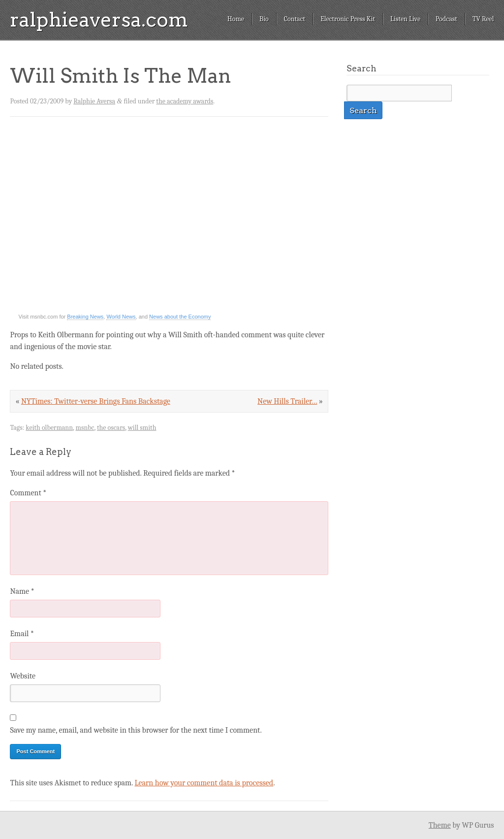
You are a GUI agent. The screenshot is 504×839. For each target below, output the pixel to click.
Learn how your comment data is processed (204, 783)
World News (121, 317)
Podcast (446, 19)
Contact (295, 19)
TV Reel (483, 19)
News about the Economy (180, 317)
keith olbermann (49, 428)
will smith (142, 428)
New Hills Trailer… (287, 401)
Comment (28, 493)
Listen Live (405, 19)
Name (22, 591)
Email (22, 634)
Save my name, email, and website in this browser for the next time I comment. (136, 730)
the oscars (111, 428)
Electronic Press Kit (348, 19)
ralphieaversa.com (99, 20)
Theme (440, 825)
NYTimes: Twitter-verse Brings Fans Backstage (96, 401)
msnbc (85, 428)
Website (22, 676)
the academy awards (185, 101)
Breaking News (85, 317)
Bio (264, 19)
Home (236, 19)
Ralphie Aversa (94, 101)
